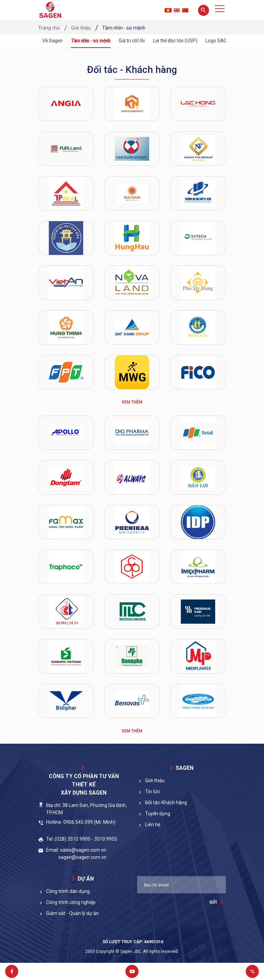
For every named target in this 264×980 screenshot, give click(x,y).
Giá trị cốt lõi (136, 41)
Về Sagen (53, 41)
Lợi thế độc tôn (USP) (180, 41)
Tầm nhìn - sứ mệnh (93, 41)
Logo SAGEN (224, 41)
